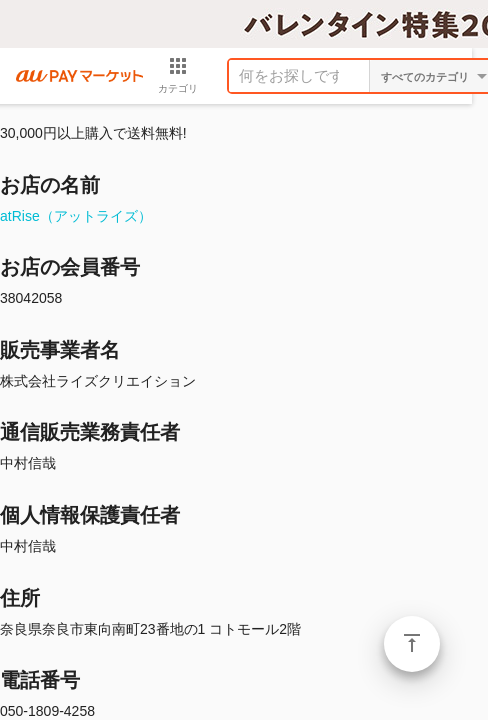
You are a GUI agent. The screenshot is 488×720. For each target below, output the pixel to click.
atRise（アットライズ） (76, 216)
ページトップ (412, 644)
